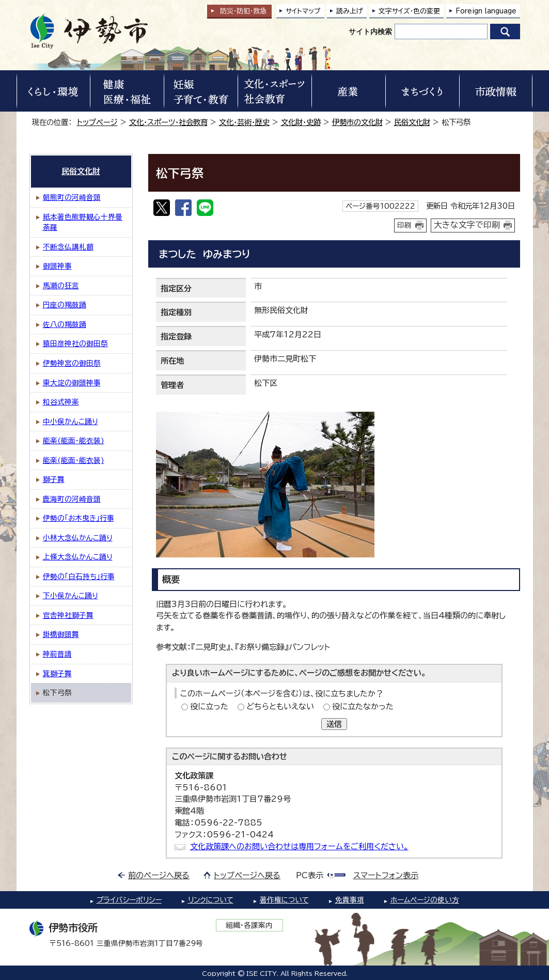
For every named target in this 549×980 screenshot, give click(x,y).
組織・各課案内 (249, 925)
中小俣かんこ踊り (70, 422)
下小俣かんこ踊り (70, 596)
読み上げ (350, 11)
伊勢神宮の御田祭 (72, 363)
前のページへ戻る (159, 875)
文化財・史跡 (301, 122)
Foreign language (486, 11)
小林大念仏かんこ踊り (78, 538)
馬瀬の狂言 (61, 286)
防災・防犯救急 (243, 11)
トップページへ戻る (247, 875)
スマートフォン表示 (386, 875)
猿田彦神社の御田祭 (75, 344)
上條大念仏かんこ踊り (78, 557)
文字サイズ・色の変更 (409, 11)
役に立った (209, 706)
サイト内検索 (370, 32)
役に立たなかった (363, 706)
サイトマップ (303, 11)
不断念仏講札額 (68, 247)
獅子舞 (54, 479)
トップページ (97, 122)
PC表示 (310, 875)
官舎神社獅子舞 (68, 615)
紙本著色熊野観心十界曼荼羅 (83, 222)
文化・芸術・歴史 (244, 122)
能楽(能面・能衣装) (74, 441)
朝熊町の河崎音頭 (72, 197)
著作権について (284, 900)
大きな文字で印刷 (467, 225)
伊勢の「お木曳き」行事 (79, 518)
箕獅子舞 (57, 674)
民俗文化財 (412, 122)
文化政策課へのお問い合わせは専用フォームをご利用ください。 (299, 846)
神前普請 (57, 654)
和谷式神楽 (61, 402)
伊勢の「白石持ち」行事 (79, 577)
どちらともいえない (280, 706)
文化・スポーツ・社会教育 (168, 122)
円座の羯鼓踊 (65, 305)
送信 (334, 724)
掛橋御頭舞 (61, 634)
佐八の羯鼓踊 (65, 324)
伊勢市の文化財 (357, 122)
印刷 (404, 225)
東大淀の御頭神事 (72, 383)
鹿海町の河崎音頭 (72, 499)
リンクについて (211, 900)
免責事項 (350, 900)
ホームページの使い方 (425, 900)
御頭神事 (57, 266)
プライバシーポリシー (129, 900)
